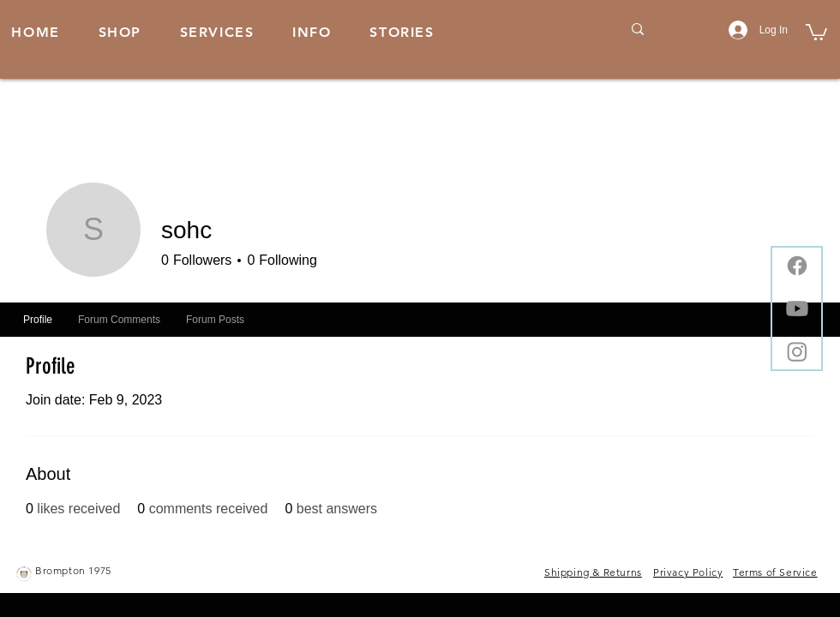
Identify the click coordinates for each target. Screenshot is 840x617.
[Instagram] (797, 351)
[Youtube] (797, 308)
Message (674, 263)
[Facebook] (797, 266)
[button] (312, 33)
